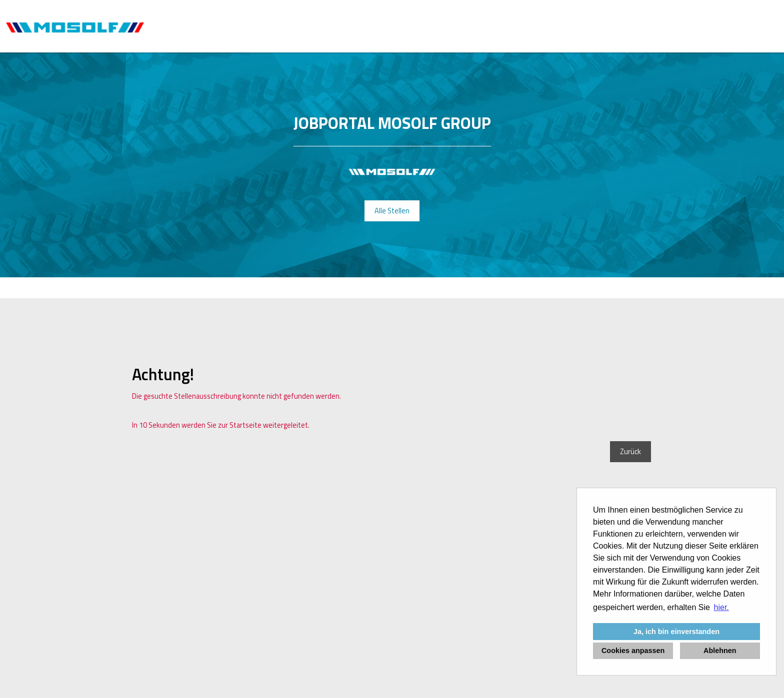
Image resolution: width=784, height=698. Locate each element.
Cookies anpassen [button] (633, 651)
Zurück (630, 452)
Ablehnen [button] (720, 651)
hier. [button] (721, 607)
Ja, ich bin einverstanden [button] (676, 632)
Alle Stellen (392, 211)
